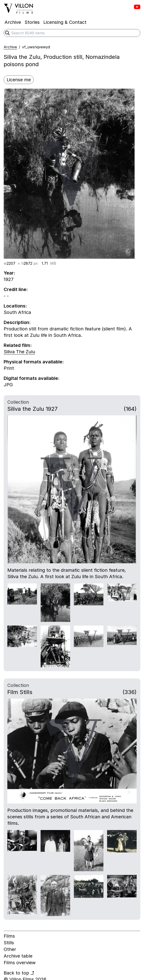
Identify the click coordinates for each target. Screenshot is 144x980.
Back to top (19, 973)
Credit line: (16, 289)
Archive (10, 47)
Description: (17, 322)
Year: (9, 273)
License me (19, 80)
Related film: (18, 345)
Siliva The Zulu (19, 352)
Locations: (15, 306)
